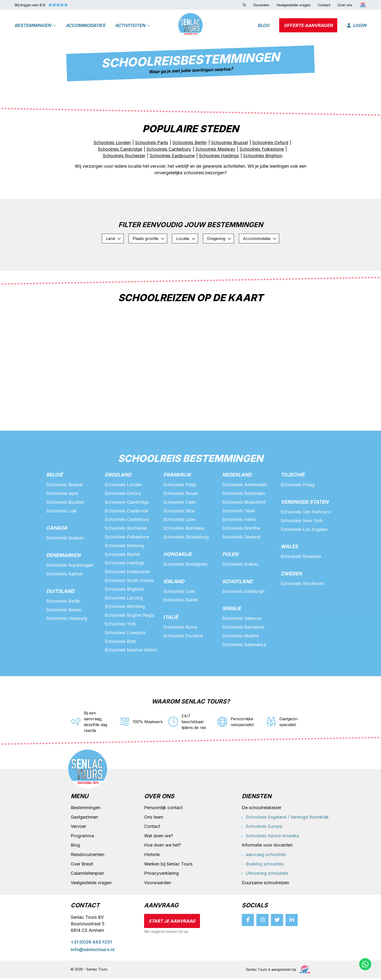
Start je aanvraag (172, 923)
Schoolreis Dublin (181, 623)
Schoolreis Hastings (125, 586)
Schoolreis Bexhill (122, 577)
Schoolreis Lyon (179, 542)
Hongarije (178, 577)
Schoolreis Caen (180, 524)
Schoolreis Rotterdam (244, 516)
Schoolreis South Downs (129, 603)
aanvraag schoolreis (266, 856)
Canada (57, 551)
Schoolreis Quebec (65, 560)
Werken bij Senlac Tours (168, 866)
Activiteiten (133, 26)
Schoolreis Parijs (180, 507)
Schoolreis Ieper (62, 516)
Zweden (291, 596)
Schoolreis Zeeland (241, 559)
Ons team (154, 819)
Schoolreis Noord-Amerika (272, 837)
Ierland (174, 604)
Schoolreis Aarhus (64, 596)
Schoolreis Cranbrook (126, 533)
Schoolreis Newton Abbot (131, 673)
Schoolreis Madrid (240, 659)
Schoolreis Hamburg (67, 641)
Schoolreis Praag (298, 507)
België (54, 497)
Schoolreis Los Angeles (304, 552)
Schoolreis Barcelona (243, 650)
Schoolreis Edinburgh (243, 614)
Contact (152, 828)
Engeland (118, 497)
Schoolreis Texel (238, 533)
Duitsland (60, 614)
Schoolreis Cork (179, 614)
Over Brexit (82, 866)
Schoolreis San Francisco (306, 534)
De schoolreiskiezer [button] (262, 809)
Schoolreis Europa (264, 828)
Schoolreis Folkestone (127, 559)
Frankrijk (177, 497)
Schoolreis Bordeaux (184, 551)
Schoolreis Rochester (126, 551)
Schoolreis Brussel (65, 507)
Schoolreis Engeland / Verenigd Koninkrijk (287, 819)
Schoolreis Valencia (242, 641)
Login (357, 26)
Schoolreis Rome (180, 650)
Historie (152, 856)
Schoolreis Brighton (124, 612)
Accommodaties (85, 26)
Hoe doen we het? (163, 847)
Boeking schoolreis (265, 866)
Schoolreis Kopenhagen (70, 588)
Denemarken (63, 578)
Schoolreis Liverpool (125, 656)
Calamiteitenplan (87, 875)
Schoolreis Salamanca (244, 667)
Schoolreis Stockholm (302, 606)
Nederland (237, 497)
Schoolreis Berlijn (63, 624)
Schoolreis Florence (183, 659)
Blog (264, 26)
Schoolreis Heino (239, 542)
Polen (230, 577)
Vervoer (78, 828)
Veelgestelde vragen (91, 884)
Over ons (159, 798)
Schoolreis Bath (120, 664)
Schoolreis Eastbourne (127, 594)
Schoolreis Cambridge (127, 524)
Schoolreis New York (302, 543)
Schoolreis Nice (179, 533)
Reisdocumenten (87, 856)
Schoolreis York (120, 647)
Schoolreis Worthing (125, 629)
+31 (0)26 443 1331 (91, 944)
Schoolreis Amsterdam (245, 507)
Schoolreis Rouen (181, 516)
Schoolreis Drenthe (241, 551)
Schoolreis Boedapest (185, 587)
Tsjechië (293, 497)
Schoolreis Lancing (124, 621)
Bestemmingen (35, 26)
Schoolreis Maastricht (244, 524)
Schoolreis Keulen (64, 632)
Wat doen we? (159, 837)
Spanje (232, 631)
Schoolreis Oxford (123, 516)
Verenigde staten (304, 524)
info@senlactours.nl (93, 951)
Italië (171, 640)
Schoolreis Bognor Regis (129, 638)
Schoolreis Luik (61, 533)
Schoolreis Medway (125, 568)
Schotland (237, 604)
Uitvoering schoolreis (267, 875)
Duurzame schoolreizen (265, 884)
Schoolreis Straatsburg (186, 559)
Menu (80, 798)
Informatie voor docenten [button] (267, 847)
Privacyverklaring (161, 875)
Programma (82, 837)
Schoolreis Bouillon (65, 524)
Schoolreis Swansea (301, 579)
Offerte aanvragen (308, 26)
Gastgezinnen (84, 819)
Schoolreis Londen (123, 507)
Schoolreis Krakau (240, 587)
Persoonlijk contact (163, 809)
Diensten (257, 798)
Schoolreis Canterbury (127, 542)
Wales (289, 569)
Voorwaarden (158, 884)
